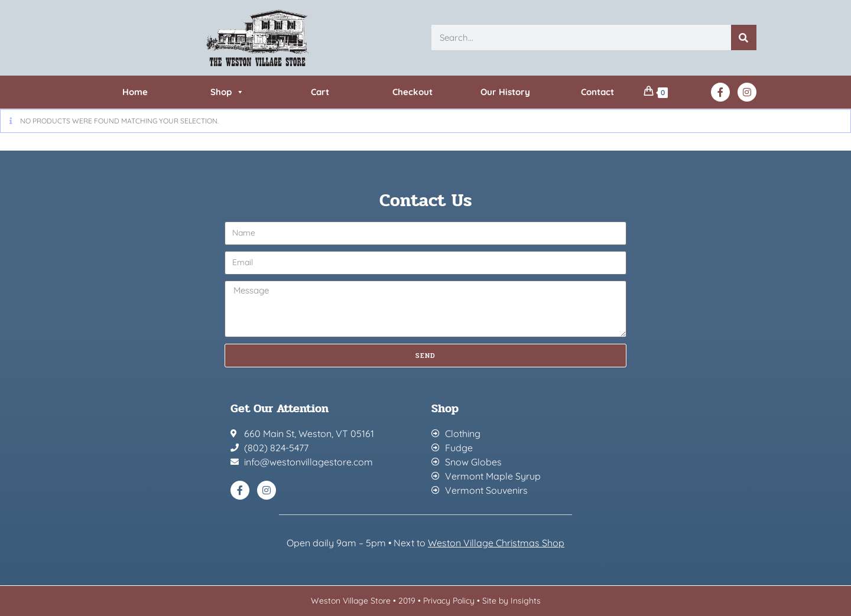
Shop (227, 92)
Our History (505, 92)
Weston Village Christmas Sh (490, 543)
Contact (597, 92)
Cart (320, 92)
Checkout (412, 92)
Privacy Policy (449, 601)
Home (135, 92)
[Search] (744, 38)
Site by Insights (511, 601)
